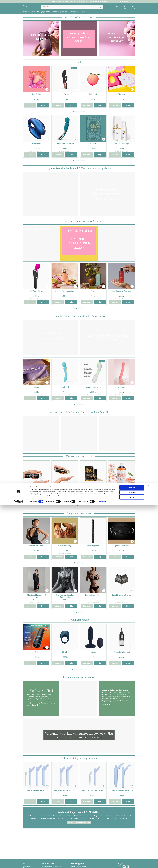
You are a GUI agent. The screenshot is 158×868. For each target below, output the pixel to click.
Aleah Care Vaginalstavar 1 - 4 (36, 791)
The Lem (122, 94)
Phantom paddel (93, 546)
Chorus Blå (36, 144)
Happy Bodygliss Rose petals (122, 291)
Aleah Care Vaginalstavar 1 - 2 (93, 791)
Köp (43, 105)
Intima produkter (29, 12)
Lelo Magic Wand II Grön (65, 144)
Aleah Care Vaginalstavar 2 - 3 (65, 791)
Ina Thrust (65, 94)
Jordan (93, 652)
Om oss (84, 12)
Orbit (36, 652)
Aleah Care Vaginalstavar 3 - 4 (122, 791)
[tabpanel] (36, 87)
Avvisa (132, 860)
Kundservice (124, 2)
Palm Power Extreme (36, 291)
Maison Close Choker (36, 546)
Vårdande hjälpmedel (60, 12)
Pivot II (65, 652)
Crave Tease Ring (65, 546)
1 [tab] (74, 112)
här (101, 737)
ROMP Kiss (36, 94)
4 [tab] (81, 112)
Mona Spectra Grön (93, 387)
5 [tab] (84, 112)
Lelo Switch (65, 387)
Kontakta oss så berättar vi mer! (79, 823)
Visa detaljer (102, 864)
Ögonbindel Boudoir (122, 546)
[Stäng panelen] (148, 849)
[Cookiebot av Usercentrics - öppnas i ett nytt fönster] (18, 864)
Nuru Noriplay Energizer (122, 489)
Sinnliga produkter (44, 12)
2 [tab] (76, 112)
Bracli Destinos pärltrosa (122, 595)
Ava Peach (122, 387)
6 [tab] (85, 669)
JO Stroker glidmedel (122, 652)
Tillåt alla (132, 850)
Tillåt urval (132, 855)
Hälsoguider (74, 12)
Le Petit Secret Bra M (93, 595)
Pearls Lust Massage (93, 489)
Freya (93, 291)
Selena (36, 387)
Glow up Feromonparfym (65, 291)
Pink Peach (93, 94)
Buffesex (93, 144)
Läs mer (30, 105)
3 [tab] (79, 112)
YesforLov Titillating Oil (122, 144)
